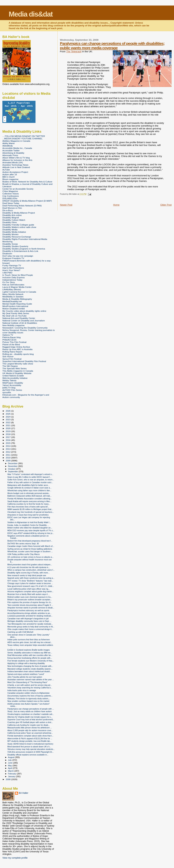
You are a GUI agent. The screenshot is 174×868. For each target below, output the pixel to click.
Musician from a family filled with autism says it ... (29, 594)
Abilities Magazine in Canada (16, 141)
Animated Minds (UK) (13, 162)
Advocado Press (10, 155)
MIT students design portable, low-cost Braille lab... (29, 741)
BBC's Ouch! (9, 177)
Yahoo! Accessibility (12, 385)
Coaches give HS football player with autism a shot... (30, 722)
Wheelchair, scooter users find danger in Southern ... (30, 551)
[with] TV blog (9, 388)
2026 (8, 411)
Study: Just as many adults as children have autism (29, 711)
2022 (8, 422)
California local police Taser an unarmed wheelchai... (30, 733)
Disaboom (7, 253)
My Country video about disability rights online (24, 311)
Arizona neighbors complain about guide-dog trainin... (30, 591)
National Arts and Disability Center (19, 318)
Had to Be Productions (13, 268)
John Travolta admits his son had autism (25, 677)
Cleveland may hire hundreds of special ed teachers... (31, 512)
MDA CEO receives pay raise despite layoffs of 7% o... (31, 530)
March (11, 771)
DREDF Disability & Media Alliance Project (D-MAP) (27, 201)
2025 (8, 414)
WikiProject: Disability (13, 383)
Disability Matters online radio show (19, 227)
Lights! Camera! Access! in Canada (19, 292)
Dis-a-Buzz (8, 210)
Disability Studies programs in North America (24, 249)
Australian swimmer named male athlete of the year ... (31, 680)
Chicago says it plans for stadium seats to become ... (30, 583)
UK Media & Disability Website (17, 373)
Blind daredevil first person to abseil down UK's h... (29, 747)
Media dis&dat (31, 14)
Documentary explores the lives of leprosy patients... (30, 696)
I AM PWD (7, 273)
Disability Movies (10, 234)
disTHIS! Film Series (12, 390)
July (10, 760)
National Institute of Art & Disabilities (20, 323)
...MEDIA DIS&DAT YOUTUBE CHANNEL (22, 138)
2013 (8, 449)
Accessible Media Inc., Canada (17, 148)
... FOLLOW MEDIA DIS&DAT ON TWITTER (24, 136)
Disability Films (10, 222)
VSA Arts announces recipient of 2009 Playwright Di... (30, 752)
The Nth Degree (10, 366)
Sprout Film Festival (12, 359)
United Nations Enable (13, 376)
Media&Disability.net (12, 301)
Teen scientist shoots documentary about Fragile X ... (30, 605)
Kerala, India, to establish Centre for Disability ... (28, 525)
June (11, 763)
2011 (8, 455)
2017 (8, 437)
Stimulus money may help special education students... (31, 749)
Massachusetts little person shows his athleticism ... (30, 728)
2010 (8, 458)
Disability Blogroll (11, 218)
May (10, 766)
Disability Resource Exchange (17, 237)
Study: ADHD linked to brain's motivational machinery (30, 744)
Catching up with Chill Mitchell (20, 632)
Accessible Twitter (11, 150)
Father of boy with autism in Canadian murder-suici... (30, 482)
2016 (8, 440)
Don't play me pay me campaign (18, 256)
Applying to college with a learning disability (26, 663)
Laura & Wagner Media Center (17, 287)
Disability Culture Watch (14, 220)
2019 (8, 431)
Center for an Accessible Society (18, 189)
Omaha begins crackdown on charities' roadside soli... (31, 714)
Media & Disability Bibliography (17, 299)
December (13, 463)
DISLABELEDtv (10, 198)
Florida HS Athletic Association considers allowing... (30, 499)
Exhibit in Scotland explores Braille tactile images (29, 650)
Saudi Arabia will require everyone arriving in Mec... (29, 501)
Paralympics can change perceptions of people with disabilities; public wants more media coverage (112, 46)
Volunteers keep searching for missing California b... (30, 688)
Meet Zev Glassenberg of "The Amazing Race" (27, 682)
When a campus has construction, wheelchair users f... (31, 570)
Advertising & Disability (13, 153)
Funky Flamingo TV (12, 265)
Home (116, 205)
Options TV (8, 335)
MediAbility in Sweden (13, 297)
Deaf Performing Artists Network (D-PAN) (22, 206)
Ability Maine (8, 143)
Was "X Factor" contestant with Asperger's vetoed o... (30, 474)
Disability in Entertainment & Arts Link (20, 251)
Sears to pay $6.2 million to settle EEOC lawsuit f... (29, 477)
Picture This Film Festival (14, 342)
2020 (8, 428)
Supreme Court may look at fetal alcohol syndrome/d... (31, 719)
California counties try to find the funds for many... (29, 504)
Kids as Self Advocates (13, 285)
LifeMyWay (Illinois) (12, 289)
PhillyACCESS (9, 340)
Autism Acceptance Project (15, 172)
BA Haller (23, 793)
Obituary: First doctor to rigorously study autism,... (29, 698)
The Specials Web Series (14, 368)
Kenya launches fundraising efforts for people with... (30, 658)
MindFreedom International (15, 306)
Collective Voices (11, 194)
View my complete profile (15, 858)
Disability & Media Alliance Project (19, 213)
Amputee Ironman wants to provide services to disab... (31, 608)
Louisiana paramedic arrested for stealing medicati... (30, 616)
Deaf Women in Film (12, 208)
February (13, 774)
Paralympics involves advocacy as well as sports (28, 610)
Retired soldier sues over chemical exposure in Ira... (30, 597)
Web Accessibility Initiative (15, 378)
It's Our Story (9, 282)
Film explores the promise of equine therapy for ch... (30, 602)
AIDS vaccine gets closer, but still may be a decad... (30, 642)
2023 (8, 419)
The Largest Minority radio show (18, 364)
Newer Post (66, 205)
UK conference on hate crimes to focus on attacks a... (30, 557)
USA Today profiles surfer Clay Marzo (24, 554)
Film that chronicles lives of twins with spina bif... (28, 507)
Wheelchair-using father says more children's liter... (29, 490)
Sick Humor (8, 356)
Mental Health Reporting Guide (17, 304)
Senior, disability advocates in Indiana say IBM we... (30, 653)
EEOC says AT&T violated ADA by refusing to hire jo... (31, 533)
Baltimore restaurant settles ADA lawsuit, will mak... (29, 496)
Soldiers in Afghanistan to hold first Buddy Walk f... (29, 522)
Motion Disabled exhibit (14, 309)
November (13, 466)
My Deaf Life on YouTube (14, 316)
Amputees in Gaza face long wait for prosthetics (28, 515)
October (12, 469)
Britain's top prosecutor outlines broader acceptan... (30, 600)
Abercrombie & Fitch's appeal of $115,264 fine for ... (30, 738)
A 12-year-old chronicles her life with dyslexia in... (29, 567)
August (12, 757)
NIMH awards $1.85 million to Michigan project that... (30, 509)
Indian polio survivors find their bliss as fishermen (29, 640)
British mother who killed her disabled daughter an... (30, 528)
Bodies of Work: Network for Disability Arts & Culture (27, 182)
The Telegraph (74, 51)
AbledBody (8, 146)
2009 (8, 461)
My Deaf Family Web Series (16, 313)
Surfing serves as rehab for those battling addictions (30, 549)
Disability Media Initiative (14, 232)
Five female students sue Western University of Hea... (31, 661)
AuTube (6, 170)
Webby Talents (9, 380)
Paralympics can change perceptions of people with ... (31, 709)
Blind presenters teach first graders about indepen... (30, 565)
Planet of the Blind (11, 344)
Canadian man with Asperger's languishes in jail (28, 619)
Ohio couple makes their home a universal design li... (30, 629)
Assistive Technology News (15, 165)
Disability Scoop (10, 244)
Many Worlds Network (13, 294)
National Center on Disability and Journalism (24, 321)
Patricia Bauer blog (11, 337)
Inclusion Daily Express (14, 277)
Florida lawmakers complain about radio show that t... (30, 736)
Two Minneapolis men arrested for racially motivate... (30, 624)
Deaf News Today (11, 203)
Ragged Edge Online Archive (16, 347)
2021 (8, 425)
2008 (8, 779)
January (12, 776)
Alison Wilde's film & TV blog (16, 158)
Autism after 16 (10, 174)
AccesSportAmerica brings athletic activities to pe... (29, 613)
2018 (8, 434)
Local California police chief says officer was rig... (29, 589)
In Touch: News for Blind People (18, 275)
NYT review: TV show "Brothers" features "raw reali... (30, 581)
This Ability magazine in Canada (18, 371)
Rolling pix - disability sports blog (18, 354)
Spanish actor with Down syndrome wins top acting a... (31, 578)
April (10, 768)
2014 (8, 446)
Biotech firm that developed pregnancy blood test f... (30, 541)
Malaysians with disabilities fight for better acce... (28, 485)
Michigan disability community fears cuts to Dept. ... (29, 621)
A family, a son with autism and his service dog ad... (30, 685)
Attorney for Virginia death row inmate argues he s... (30, 717)
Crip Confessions (11, 196)
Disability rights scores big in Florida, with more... (28, 573)
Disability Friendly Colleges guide (18, 225)
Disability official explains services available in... (28, 755)
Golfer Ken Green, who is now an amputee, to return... (31, 480)
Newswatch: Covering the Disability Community (25, 328)
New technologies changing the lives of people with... (30, 666)
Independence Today (12, 280)
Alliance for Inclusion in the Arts (17, 160)
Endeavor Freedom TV (13, 258)
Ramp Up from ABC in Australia (17, 349)
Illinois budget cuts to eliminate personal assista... (29, 493)
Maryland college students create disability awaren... (30, 669)
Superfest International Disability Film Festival (24, 361)
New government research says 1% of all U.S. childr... (31, 586)
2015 (8, 443)
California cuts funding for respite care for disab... (29, 725)
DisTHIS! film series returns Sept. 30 (23, 544)
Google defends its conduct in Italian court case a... (29, 488)
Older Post (166, 205)
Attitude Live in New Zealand (16, 167)
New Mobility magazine (14, 325)
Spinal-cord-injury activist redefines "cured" (26, 674)
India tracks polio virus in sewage (22, 690)
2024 (8, 417)
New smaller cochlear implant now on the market (28, 701)
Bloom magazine (10, 179)
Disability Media (10, 229)
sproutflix (7, 392)
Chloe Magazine (10, 191)
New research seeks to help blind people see (27, 575)
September (13, 471)
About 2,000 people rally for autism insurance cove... (30, 730)
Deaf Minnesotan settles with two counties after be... (30, 655)
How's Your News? (11, 270)
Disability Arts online (12, 215)
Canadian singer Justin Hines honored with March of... (31, 546)
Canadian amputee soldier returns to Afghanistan (28, 693)
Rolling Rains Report (12, 352)
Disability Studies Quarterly (15, 246)
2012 (8, 452)
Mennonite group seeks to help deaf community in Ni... (31, 627)
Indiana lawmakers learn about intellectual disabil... (29, 671)
